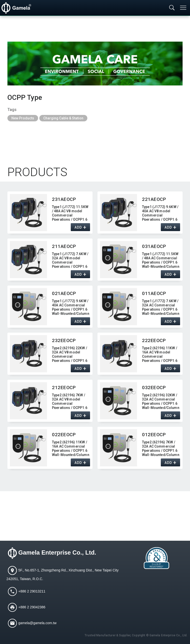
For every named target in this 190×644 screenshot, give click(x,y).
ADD (78, 227)
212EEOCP (64, 388)
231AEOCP (64, 199)
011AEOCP (154, 293)
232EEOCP (64, 340)
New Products (23, 118)
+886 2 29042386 (32, 607)
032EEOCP (154, 388)
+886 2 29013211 (32, 591)
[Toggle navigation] (184, 8)
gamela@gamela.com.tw (37, 623)
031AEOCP (154, 246)
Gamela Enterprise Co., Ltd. (57, 552)
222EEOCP (154, 340)
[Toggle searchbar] (172, 8)
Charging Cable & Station (63, 118)
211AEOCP (64, 246)
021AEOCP (64, 293)
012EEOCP (154, 435)
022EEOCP (64, 435)
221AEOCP (154, 199)
